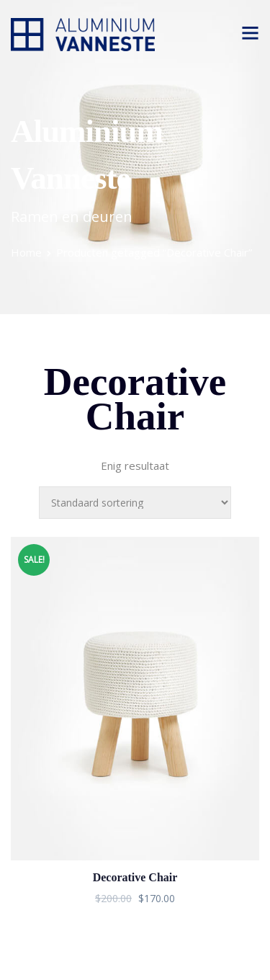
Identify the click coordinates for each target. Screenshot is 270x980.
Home (26, 252)
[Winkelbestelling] (135, 503)
